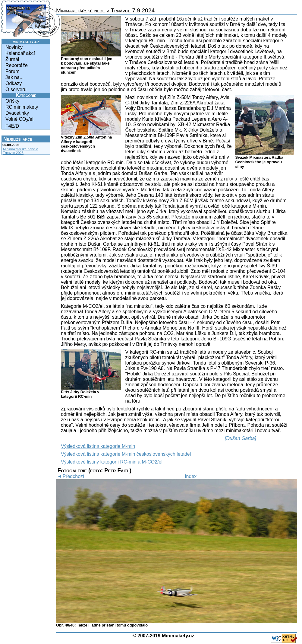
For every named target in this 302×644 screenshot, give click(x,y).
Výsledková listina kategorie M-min (98, 446)
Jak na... (14, 77)
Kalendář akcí (20, 53)
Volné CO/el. (20, 120)
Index (191, 476)
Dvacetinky (17, 113)
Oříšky (12, 101)
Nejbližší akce (18, 139)
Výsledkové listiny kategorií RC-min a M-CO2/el (112, 462)
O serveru (16, 89)
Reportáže (17, 65)
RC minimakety (22, 107)
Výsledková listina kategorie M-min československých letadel (126, 454)
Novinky (14, 47)
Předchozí (70, 476)
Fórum (12, 71)
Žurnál (12, 59)
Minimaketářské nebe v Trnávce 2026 (20, 151)
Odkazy (14, 83)
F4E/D (12, 126)
